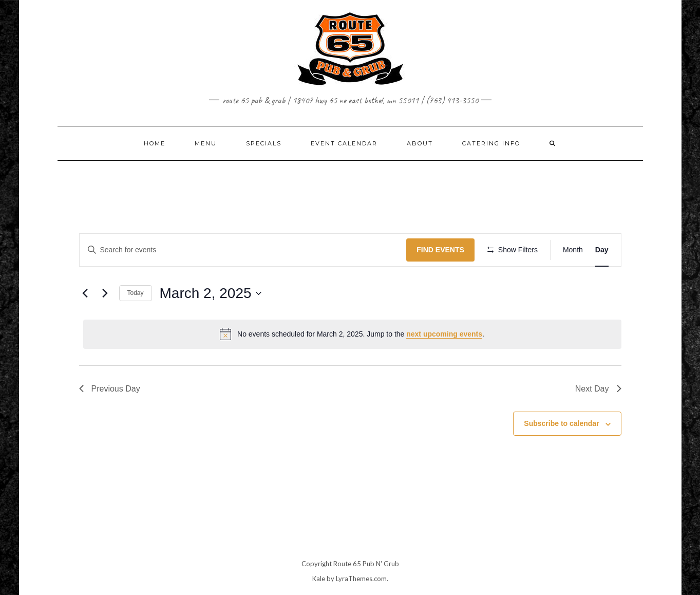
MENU (206, 143)
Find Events (440, 250)
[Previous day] (85, 293)
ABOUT (420, 143)
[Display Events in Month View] (573, 250)
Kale (319, 579)
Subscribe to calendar (561, 423)
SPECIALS (264, 143)
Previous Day (110, 389)
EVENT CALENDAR (344, 143)
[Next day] (105, 293)
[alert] (352, 334)
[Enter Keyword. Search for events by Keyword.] (243, 250)
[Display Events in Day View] (602, 250)
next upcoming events (444, 334)
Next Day (598, 389)
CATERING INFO (491, 143)
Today (136, 293)
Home (155, 143)
